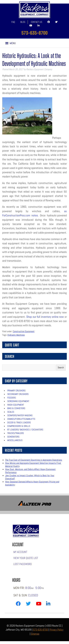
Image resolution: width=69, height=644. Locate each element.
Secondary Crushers (18, 394)
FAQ (13, 22)
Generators (13, 437)
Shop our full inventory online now (45, 317)
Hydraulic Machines (16, 335)
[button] (13, 43)
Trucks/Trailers (16, 433)
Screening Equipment (18, 401)
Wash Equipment (16, 405)
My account (20, 552)
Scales (11, 412)
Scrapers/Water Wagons (20, 415)
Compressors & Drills (19, 426)
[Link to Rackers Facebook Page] (18, 604)
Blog (23, 22)
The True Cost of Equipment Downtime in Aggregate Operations (34, 460)
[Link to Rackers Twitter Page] (28, 604)
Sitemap (35, 634)
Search (61, 367)
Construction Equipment (24, 331)
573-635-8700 (34, 33)
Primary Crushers (16, 391)
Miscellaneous (15, 440)
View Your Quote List (26, 558)
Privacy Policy (57, 630)
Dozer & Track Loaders (19, 423)
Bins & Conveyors (16, 408)
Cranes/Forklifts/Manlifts (21, 419)
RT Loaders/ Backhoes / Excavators (25, 430)
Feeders (12, 398)
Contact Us (36, 22)
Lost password (23, 564)
